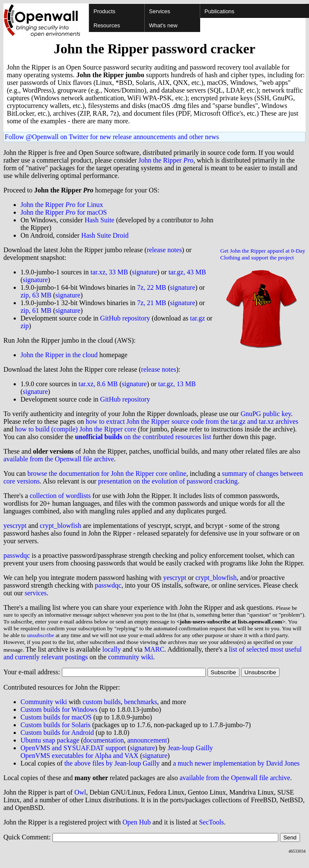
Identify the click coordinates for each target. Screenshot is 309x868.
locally (112, 649)
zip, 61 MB (36, 310)
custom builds (101, 702)
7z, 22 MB (152, 287)
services (36, 593)
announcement (147, 740)
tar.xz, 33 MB (109, 272)
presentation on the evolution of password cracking (168, 481)
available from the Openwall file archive (59, 459)
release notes (164, 250)
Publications (219, 11)
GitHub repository (125, 318)
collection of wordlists (60, 496)
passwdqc (17, 555)
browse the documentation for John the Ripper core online (107, 473)
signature (144, 272)
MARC (154, 649)
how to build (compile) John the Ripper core (76, 429)
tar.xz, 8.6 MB (98, 384)
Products (104, 11)
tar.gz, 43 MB (187, 272)
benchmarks (141, 702)
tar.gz (197, 318)
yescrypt (15, 526)
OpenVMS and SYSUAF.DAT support (73, 748)
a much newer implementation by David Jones (236, 763)
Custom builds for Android (57, 733)
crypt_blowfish (60, 526)
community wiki (130, 657)
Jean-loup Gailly (190, 748)
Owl (80, 792)
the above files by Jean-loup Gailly (112, 763)
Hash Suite (99, 220)
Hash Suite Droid (105, 235)
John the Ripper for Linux (62, 205)
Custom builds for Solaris (55, 725)
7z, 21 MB (152, 303)
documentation (103, 740)
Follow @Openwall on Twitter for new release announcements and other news (112, 137)
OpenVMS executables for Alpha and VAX (79, 756)
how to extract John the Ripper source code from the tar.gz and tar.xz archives (192, 421)
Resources (107, 25)
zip (25, 326)
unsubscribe (41, 635)
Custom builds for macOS (56, 717)
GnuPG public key (266, 414)
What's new (163, 25)
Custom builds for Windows (59, 709)
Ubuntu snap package (50, 740)
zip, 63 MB (36, 295)
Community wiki (44, 702)
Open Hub (137, 822)
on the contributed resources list (143, 437)
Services (160, 11)
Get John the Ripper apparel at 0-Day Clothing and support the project (263, 254)
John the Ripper (166, 160)
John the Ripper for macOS (64, 212)
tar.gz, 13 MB (177, 384)
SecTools (211, 822)
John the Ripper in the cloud (59, 355)
